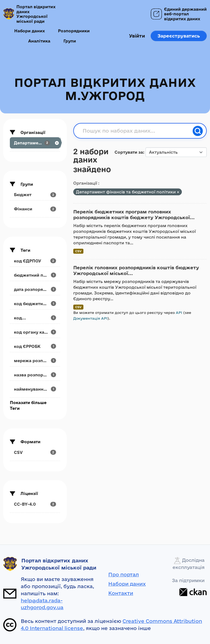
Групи (70, 41)
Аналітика (39, 41)
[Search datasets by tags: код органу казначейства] (35, 332)
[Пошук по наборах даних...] (136, 131)
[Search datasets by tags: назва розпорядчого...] (35, 375)
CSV (78, 251)
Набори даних (30, 31)
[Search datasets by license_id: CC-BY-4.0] (35, 504)
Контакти (121, 593)
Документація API (90, 318)
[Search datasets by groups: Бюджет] (35, 195)
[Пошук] (198, 131)
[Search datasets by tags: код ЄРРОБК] (35, 346)
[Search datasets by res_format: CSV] (35, 452)
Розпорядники (74, 31)
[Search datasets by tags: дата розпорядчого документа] (35, 289)
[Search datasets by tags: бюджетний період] (35, 275)
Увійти (137, 36)
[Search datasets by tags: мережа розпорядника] (35, 361)
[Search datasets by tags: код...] (35, 318)
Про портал (124, 574)
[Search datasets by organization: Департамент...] (35, 143)
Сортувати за (129, 152)
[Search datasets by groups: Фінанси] (35, 209)
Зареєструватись (179, 36)
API (179, 313)
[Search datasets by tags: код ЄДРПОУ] (35, 261)
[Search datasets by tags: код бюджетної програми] (35, 304)
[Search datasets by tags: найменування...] (35, 389)
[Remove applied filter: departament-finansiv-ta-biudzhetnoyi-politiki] (178, 192)
